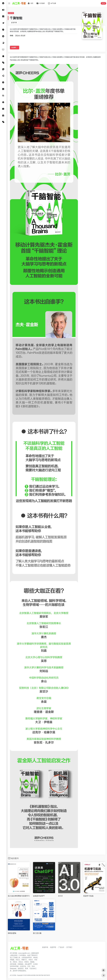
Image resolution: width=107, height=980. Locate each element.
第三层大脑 (37, 933)
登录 (103, 3)
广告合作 (61, 947)
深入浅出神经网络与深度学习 (19, 896)
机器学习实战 (88, 896)
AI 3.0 (60, 896)
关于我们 (69, 947)
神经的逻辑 (12, 933)
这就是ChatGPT (39, 896)
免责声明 (53, 947)
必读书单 (11, 13)
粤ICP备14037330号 (44, 975)
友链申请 (45, 947)
